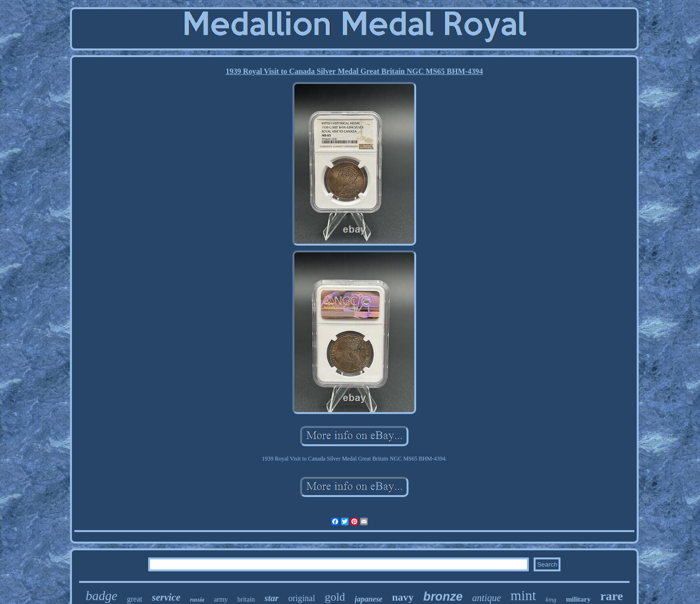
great (135, 599)
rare (612, 596)
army (221, 599)
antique (487, 598)
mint (523, 595)
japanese (369, 599)
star (272, 598)
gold (335, 597)
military (578, 599)
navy (403, 597)
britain (246, 599)
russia (197, 600)
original (302, 598)
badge (102, 596)
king (551, 599)
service (166, 597)
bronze (443, 596)
